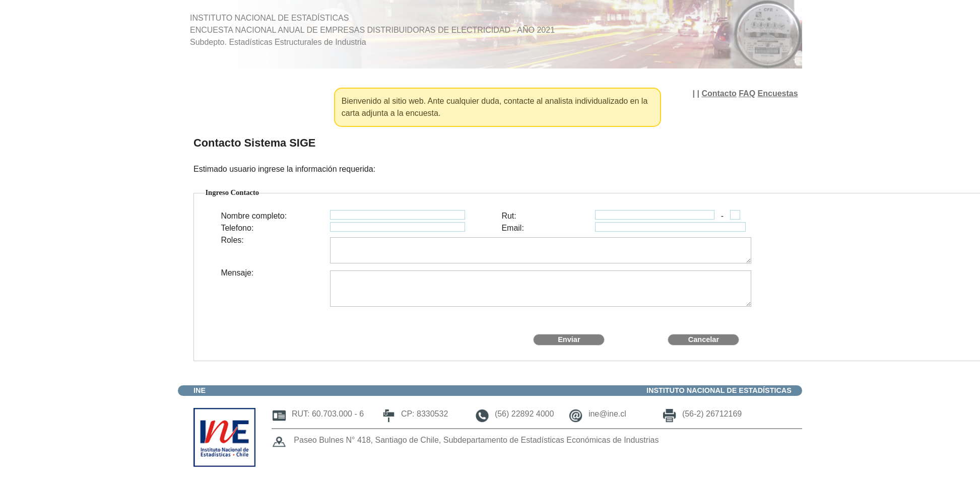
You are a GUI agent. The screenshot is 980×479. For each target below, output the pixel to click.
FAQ (747, 93)
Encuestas (778, 93)
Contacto (719, 93)
